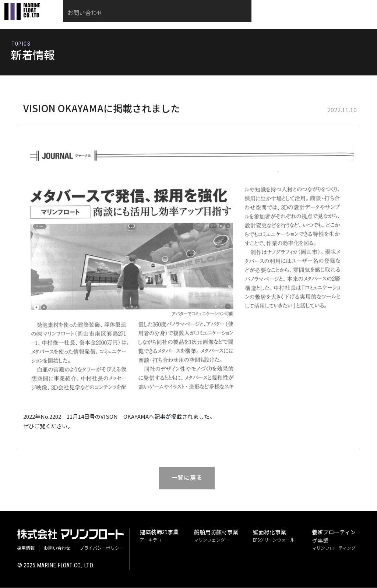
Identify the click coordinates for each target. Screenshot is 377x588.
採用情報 (258, 19)
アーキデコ (159, 536)
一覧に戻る (186, 480)
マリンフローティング (334, 540)
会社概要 (293, 19)
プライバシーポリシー (102, 548)
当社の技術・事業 (158, 19)
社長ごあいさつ (214, 19)
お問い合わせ (335, 19)
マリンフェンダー (216, 536)
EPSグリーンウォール (274, 536)
